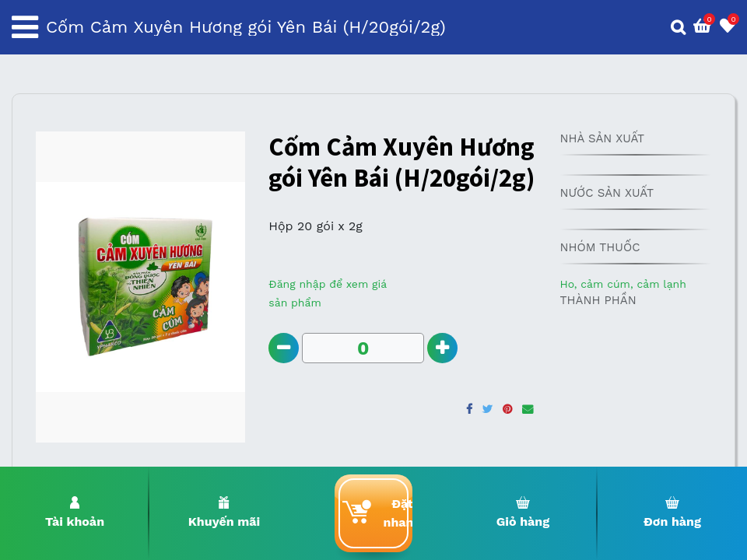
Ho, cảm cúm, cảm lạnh (622, 284)
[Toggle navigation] (25, 27)
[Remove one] (284, 348)
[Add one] (442, 348)
